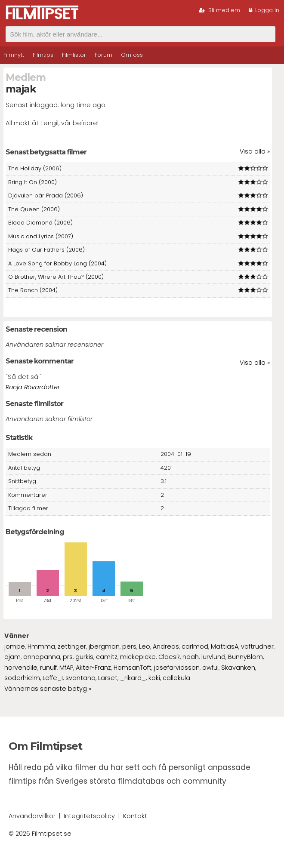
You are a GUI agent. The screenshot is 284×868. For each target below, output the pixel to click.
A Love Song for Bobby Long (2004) (57, 263)
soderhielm (22, 678)
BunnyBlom (245, 657)
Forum (103, 55)
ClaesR (169, 657)
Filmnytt (14, 55)
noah (191, 657)
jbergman (104, 646)
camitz (107, 657)
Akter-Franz (93, 668)
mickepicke (138, 657)
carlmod (195, 646)
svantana (80, 678)
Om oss (132, 55)
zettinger (72, 646)
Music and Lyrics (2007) (41, 236)
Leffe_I (53, 678)
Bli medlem (219, 10)
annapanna (42, 657)
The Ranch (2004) (33, 290)
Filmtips (43, 55)
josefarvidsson (177, 668)
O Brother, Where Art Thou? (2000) (56, 277)
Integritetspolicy (89, 816)
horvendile (21, 668)
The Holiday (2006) (35, 168)
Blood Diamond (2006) (40, 223)
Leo (145, 646)
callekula (176, 678)
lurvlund (213, 657)
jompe (15, 646)
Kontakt (135, 816)
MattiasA (225, 646)
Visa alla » (255, 151)
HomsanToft (133, 668)
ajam (12, 657)
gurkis (84, 657)
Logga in (264, 10)
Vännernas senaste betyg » (48, 689)
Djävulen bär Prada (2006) (46, 195)
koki (154, 678)
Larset (108, 678)
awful (210, 668)
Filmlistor (74, 55)
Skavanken (238, 668)
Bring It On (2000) (32, 182)
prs (68, 657)
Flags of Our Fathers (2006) (46, 250)
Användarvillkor (32, 816)
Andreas (166, 646)
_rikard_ (133, 678)
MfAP (66, 668)
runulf (48, 668)
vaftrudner (257, 646)
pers (129, 646)
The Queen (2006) (34, 209)
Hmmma (41, 646)
